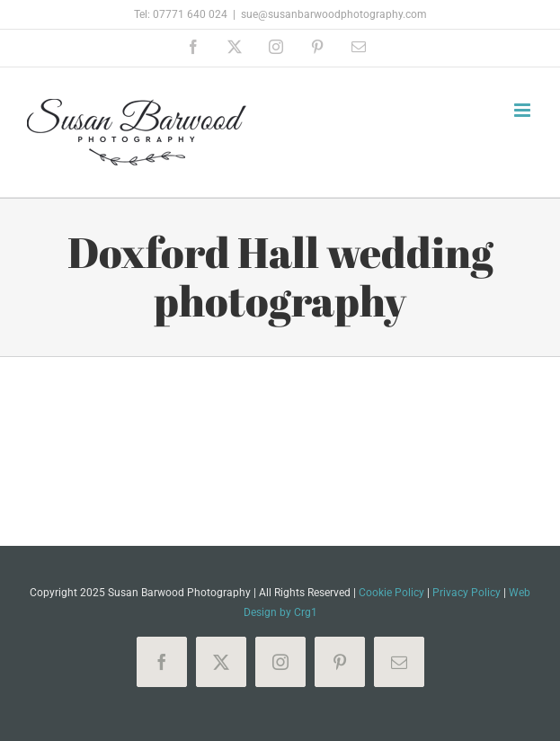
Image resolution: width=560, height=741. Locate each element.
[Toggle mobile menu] (524, 110)
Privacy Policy (467, 593)
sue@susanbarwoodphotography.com (334, 14)
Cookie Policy (391, 593)
